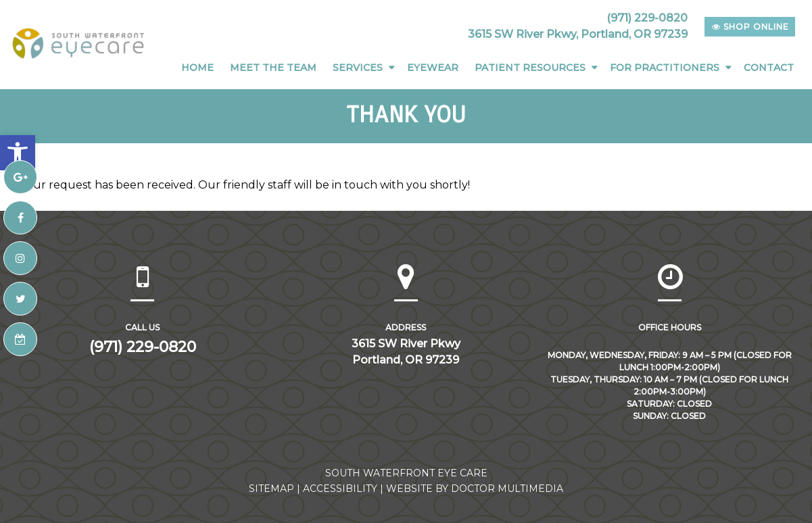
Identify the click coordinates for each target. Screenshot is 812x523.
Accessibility (340, 489)
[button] (18, 153)
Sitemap (271, 489)
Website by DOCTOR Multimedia (475, 489)
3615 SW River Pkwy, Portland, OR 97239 (578, 34)
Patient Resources (530, 68)
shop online (750, 27)
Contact (769, 68)
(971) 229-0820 (647, 18)
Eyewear (433, 68)
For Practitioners (665, 68)
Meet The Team (273, 68)
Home (197, 68)
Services (358, 68)
